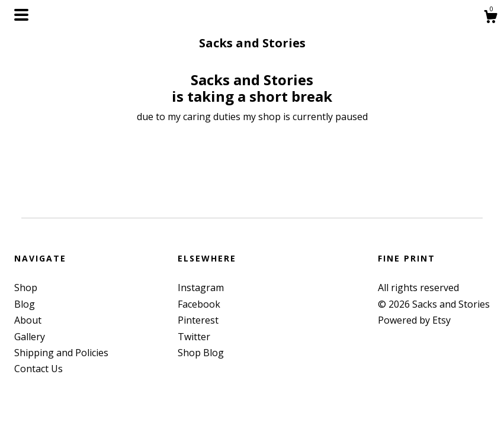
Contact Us (38, 369)
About (28, 320)
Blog (25, 304)
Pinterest (198, 320)
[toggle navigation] (21, 15)
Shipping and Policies (61, 353)
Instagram (201, 288)
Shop (26, 288)
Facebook (199, 304)
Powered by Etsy (414, 320)
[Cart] (490, 18)
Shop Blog (201, 353)
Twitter (194, 337)
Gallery (30, 337)
